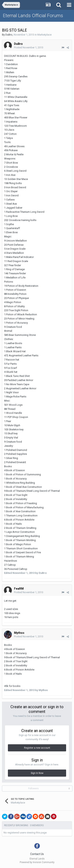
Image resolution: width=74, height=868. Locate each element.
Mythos (19, 633)
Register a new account (37, 748)
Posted (29, 47)
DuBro (9, 35)
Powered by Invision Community (37, 862)
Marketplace (44, 35)
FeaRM (19, 589)
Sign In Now (37, 773)
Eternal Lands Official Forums (33, 16)
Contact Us (37, 854)
